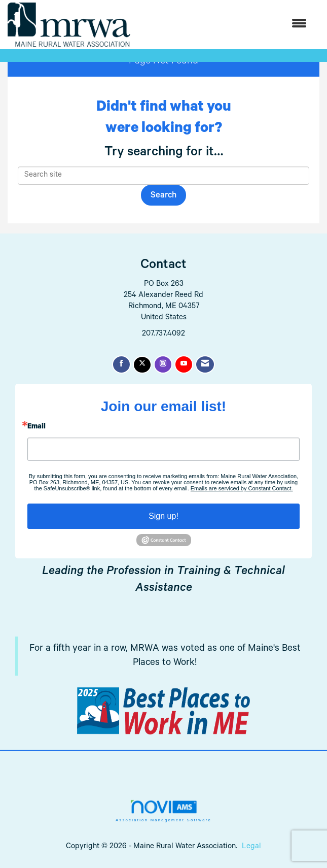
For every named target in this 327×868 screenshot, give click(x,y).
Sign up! (163, 516)
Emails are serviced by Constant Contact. (242, 488)
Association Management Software (163, 811)
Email (37, 427)
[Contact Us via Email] (205, 364)
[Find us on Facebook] (121, 364)
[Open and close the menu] (224, 25)
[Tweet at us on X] (142, 365)
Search (163, 196)
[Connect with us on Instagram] (163, 364)
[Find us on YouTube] (184, 364)
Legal (251, 847)
